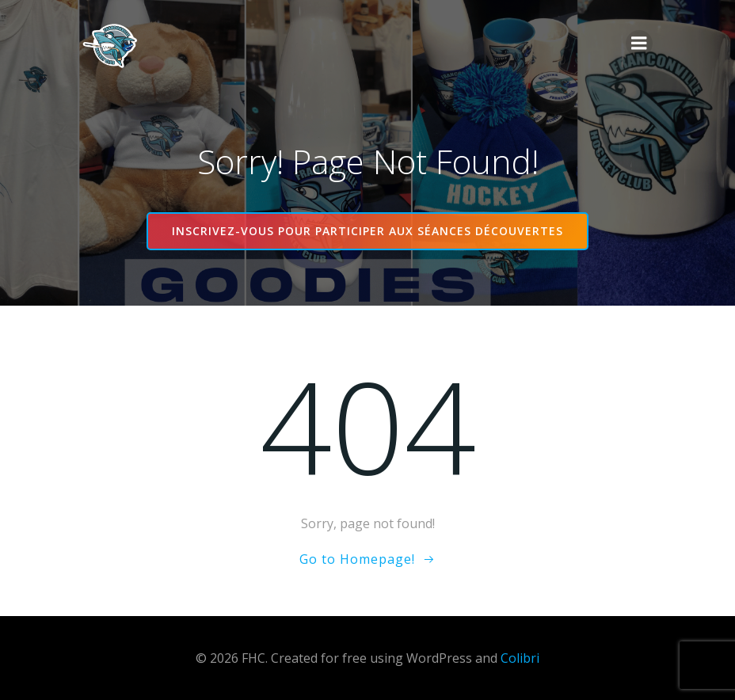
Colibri (520, 657)
